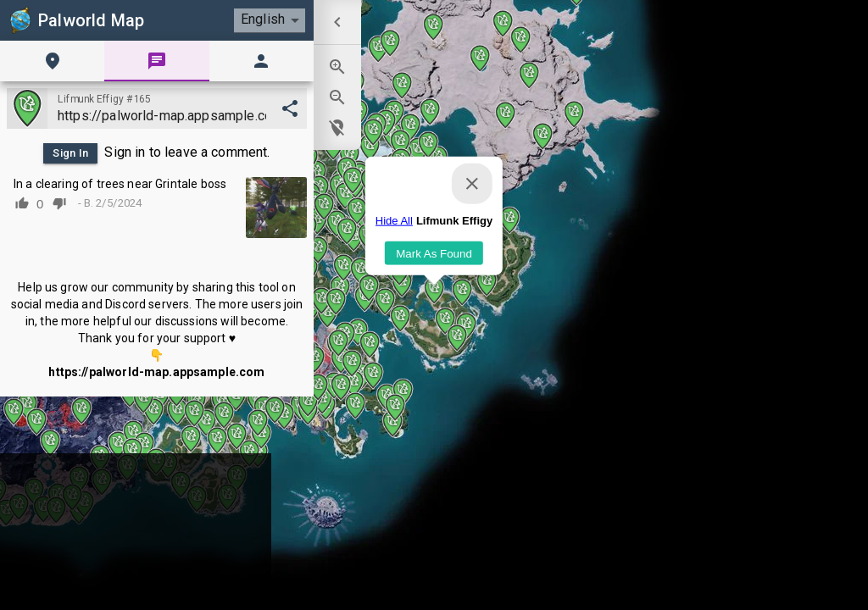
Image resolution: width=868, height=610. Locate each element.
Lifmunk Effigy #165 (104, 99)
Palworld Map (75, 20)
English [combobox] (263, 19)
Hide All (394, 250)
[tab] (52, 61)
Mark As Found (434, 282)
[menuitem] (337, 22)
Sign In (70, 153)
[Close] (472, 213)
